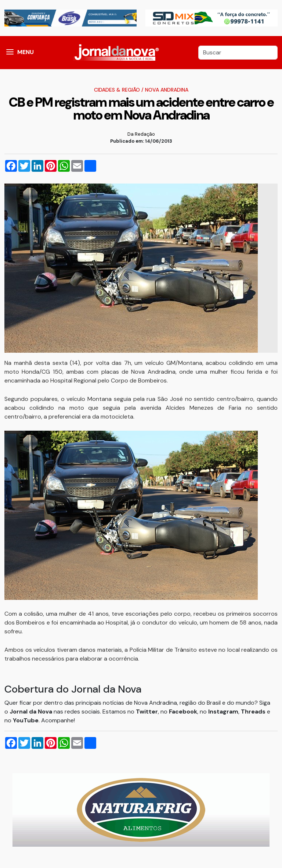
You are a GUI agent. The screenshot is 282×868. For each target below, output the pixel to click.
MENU (26, 52)
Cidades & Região (117, 90)
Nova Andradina (167, 90)
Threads (254, 712)
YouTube (26, 720)
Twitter (147, 712)
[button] (10, 53)
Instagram (223, 712)
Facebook (183, 712)
